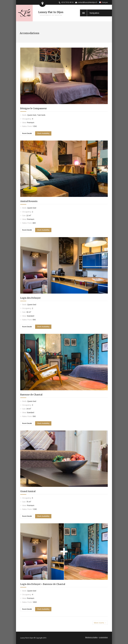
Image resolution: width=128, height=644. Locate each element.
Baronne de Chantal (31, 395)
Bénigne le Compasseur (33, 108)
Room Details (27, 133)
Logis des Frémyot (30, 298)
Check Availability (43, 133)
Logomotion (103, 637)
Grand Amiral (28, 491)
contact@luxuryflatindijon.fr (87, 2)
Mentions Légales (91, 637)
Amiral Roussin (29, 201)
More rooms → (100, 623)
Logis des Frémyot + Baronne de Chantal (43, 584)
